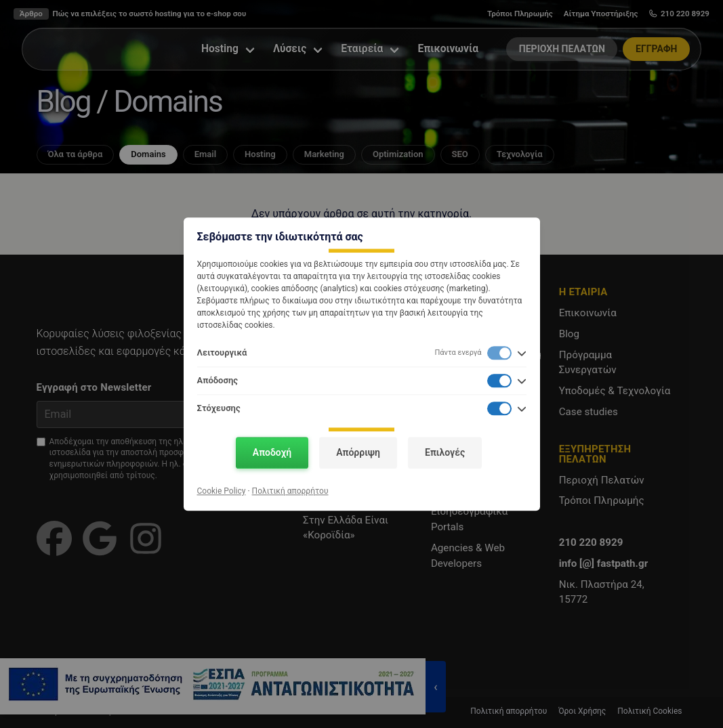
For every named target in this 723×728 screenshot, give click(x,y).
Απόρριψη (358, 452)
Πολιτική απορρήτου (290, 491)
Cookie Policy (222, 491)
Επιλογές (445, 452)
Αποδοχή (272, 452)
